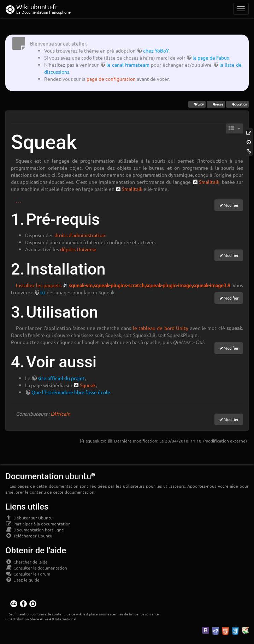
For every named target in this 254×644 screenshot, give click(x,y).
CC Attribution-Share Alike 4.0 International (41, 619)
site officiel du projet (61, 378)
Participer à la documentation (38, 524)
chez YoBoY (156, 50)
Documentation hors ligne (35, 530)
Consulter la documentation (36, 568)
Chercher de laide (26, 562)
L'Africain (60, 414)
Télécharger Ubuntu (29, 536)
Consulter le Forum (28, 574)
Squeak (88, 385)
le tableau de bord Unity (161, 328)
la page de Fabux (211, 58)
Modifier (231, 205)
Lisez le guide (22, 580)
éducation (237, 104)
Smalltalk (209, 182)
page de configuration (111, 79)
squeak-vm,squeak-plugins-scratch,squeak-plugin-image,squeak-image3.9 (150, 285)
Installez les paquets (39, 285)
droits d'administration (80, 235)
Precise (216, 104)
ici (43, 292)
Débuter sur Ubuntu (29, 518)
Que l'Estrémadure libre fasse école (71, 392)
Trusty (197, 104)
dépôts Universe (78, 249)
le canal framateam (128, 65)
